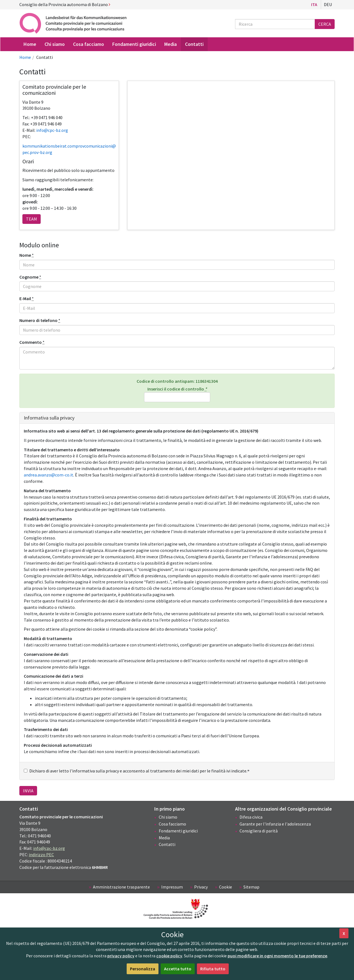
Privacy (201, 887)
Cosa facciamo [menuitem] (88, 44)
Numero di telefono (38, 320)
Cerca (325, 24)
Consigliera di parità (259, 831)
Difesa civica (251, 817)
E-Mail (25, 298)
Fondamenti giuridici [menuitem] (134, 44)
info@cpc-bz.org (49, 848)
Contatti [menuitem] (194, 44)
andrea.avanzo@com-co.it (49, 475)
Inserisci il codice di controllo (177, 394)
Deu (328, 4)
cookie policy (169, 956)
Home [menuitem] (30, 44)
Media (164, 838)
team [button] (32, 219)
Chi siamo (168, 817)
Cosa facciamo (172, 824)
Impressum (172, 887)
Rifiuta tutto (213, 969)
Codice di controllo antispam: (177, 381)
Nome (25, 255)
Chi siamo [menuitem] (55, 44)
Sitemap (251, 887)
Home (25, 57)
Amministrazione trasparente (121, 887)
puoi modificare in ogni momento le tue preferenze (277, 956)
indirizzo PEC (41, 855)
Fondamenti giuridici (178, 831)
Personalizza (143, 969)
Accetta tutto (178, 969)
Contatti (167, 844)
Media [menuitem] (171, 44)
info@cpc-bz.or (51, 130)
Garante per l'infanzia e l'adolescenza (275, 824)
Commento (31, 342)
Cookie (226, 887)
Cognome (29, 277)
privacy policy (121, 956)
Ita (314, 4)
